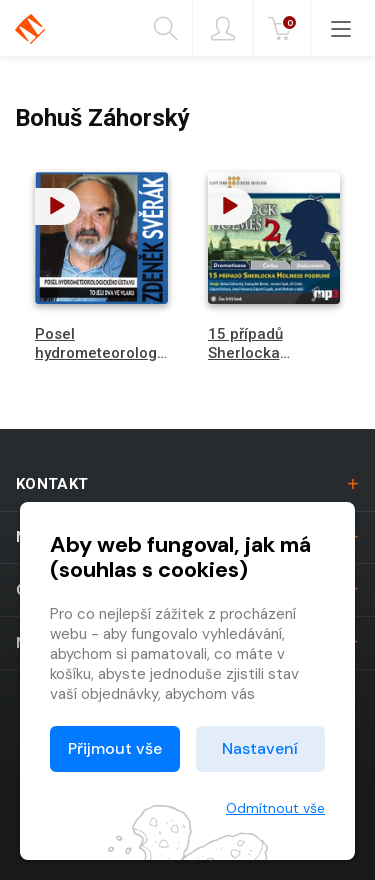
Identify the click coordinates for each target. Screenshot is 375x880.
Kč (284, 29)
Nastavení (260, 748)
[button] (57, 206)
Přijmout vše (115, 748)
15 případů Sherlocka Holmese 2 (246, 353)
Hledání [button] (166, 29)
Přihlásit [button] (223, 29)
